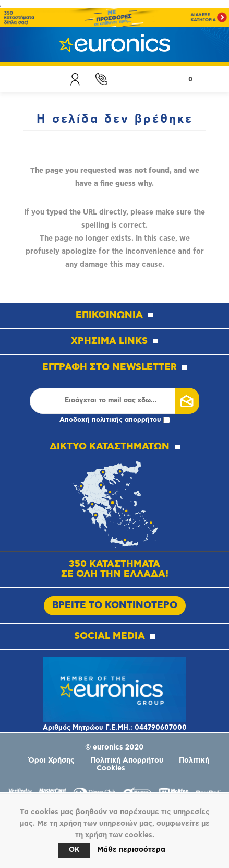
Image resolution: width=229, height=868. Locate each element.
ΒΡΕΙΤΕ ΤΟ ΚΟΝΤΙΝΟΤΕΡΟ (115, 605)
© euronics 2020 (115, 747)
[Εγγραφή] (111, 401)
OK (74, 850)
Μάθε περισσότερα (131, 850)
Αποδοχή (115, 420)
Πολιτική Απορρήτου (127, 760)
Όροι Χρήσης (51, 760)
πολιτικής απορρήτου (126, 420)
